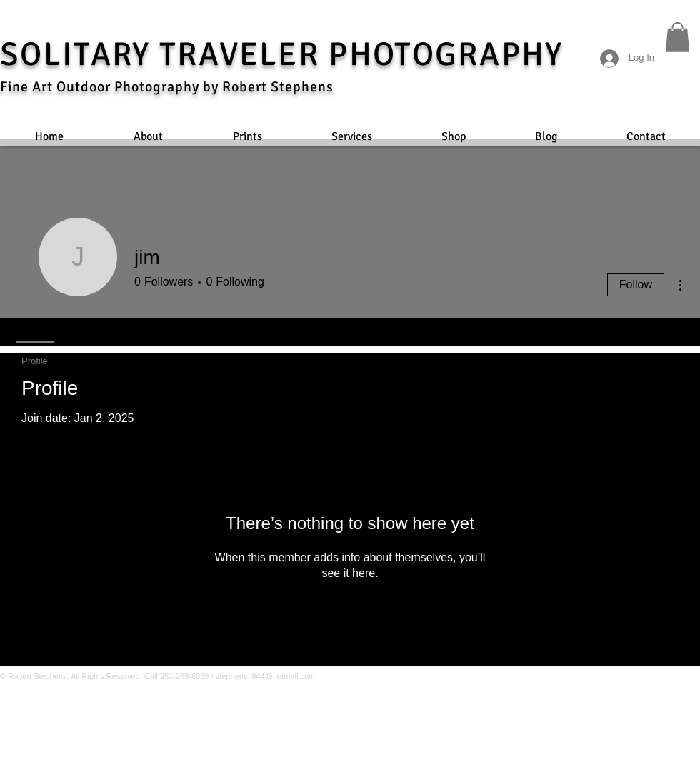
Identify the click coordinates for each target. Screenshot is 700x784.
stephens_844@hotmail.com (266, 676)
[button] (677, 37)
